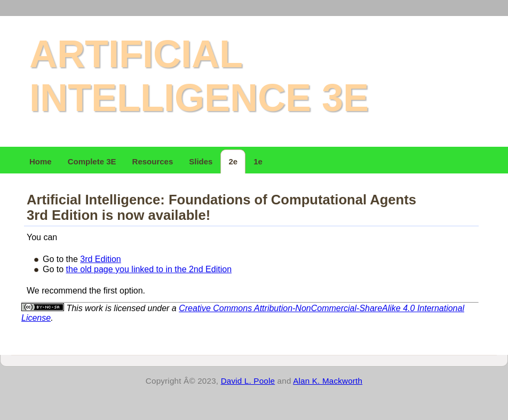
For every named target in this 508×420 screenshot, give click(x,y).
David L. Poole (248, 381)
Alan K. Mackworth (328, 381)
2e (233, 161)
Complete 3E (92, 161)
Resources (153, 161)
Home (41, 161)
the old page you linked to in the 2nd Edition (149, 269)
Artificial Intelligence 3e (199, 76)
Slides (201, 161)
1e (258, 161)
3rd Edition (101, 259)
